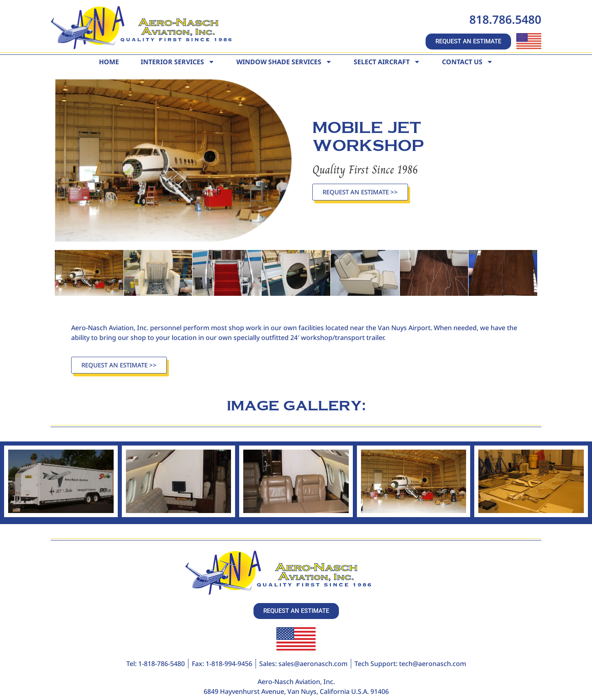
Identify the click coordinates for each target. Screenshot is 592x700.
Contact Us (468, 62)
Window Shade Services (284, 62)
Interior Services (178, 62)
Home (109, 62)
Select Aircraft (387, 62)
